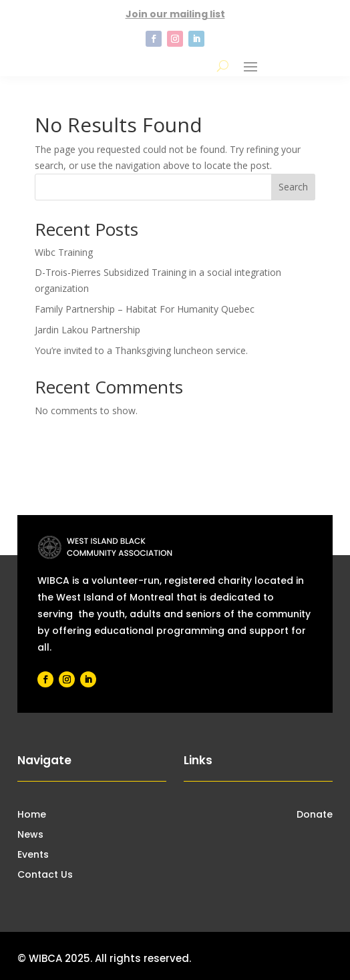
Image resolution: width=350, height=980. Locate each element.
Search (293, 187)
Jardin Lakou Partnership (87, 330)
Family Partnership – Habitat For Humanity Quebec (145, 309)
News (30, 835)
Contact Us (45, 875)
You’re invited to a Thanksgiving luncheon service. (141, 350)
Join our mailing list (175, 14)
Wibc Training (64, 252)
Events (33, 855)
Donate (315, 815)
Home (32, 815)
